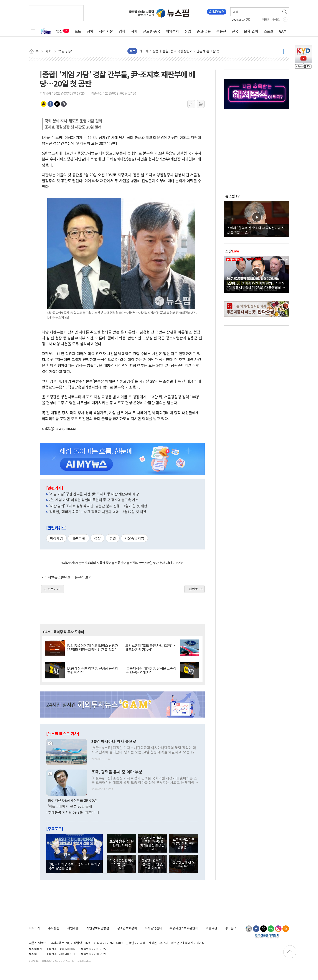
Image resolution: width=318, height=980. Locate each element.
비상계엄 (56, 538)
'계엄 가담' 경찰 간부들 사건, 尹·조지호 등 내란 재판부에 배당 (94, 494)
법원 (113, 538)
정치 (90, 31)
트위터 (57, 104)
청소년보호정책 (127, 928)
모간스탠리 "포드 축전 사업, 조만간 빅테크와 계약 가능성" (151, 648)
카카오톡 (44, 104)
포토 (78, 31)
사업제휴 (73, 928)
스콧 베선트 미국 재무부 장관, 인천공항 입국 (184, 843)
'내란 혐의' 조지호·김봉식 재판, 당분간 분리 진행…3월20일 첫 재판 (98, 506)
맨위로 (193, 589)
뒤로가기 (54, 589)
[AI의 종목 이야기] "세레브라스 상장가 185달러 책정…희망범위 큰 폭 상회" (92, 648)
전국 (235, 31)
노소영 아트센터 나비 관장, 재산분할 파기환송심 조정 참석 (152, 843)
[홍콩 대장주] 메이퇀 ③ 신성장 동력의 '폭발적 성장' (92, 670)
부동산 (221, 31)
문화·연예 (251, 31)
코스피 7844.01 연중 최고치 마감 (122, 843)
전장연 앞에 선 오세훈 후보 (184, 864)
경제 (122, 31)
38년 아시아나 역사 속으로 (114, 741)
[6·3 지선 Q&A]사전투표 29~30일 (72, 800)
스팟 (232, 251)
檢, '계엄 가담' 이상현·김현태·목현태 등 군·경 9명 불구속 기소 (94, 500)
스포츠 (269, 31)
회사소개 (35, 928)
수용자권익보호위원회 (184, 928)
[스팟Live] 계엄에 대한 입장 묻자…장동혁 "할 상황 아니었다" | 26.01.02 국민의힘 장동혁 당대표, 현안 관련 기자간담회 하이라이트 (257, 285)
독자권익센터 (153, 928)
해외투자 (172, 31)
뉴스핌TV (232, 196)
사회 (134, 31)
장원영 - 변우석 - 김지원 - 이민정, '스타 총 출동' (152, 864)
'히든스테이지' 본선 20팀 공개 (70, 806)
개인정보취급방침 (98, 928)
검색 (285, 12)
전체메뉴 (33, 31)
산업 (188, 31)
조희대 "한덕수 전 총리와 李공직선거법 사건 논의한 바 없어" (256, 230)
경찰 (97, 538)
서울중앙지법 (134, 538)
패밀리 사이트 (271, 19)
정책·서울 (106, 31)
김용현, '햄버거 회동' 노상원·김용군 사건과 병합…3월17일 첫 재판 (98, 512)
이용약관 (211, 928)
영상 (63, 31)
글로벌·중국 (152, 31)
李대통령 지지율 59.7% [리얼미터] (73, 812)
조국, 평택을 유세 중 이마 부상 (117, 772)
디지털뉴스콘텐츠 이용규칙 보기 (68, 577)
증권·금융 (204, 31)
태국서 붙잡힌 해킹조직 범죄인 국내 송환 (122, 864)
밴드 (64, 104)
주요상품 (54, 928)
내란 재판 (79, 538)
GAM (283, 31)
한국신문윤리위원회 (267, 936)
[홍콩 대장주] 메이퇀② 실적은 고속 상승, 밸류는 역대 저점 (151, 670)
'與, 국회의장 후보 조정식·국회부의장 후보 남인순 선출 (74, 866)
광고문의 (231, 928)
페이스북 (50, 104)
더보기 (284, 51)
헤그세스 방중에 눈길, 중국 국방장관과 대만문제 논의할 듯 (180, 51)
